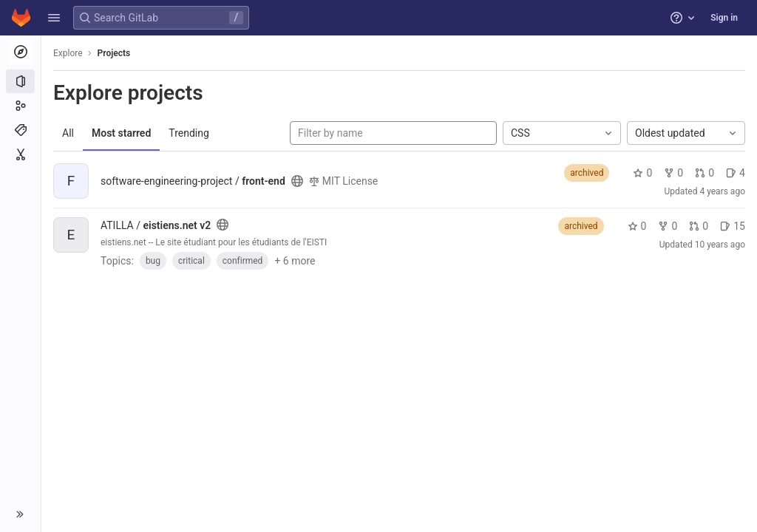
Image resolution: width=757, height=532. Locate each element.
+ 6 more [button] (295, 261)
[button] (54, 18)
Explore (68, 53)
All (68, 133)
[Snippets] (20, 154)
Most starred (121, 133)
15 (733, 226)
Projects (114, 53)
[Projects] (20, 81)
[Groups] (20, 106)
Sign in (724, 18)
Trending (189, 133)
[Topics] (20, 130)
